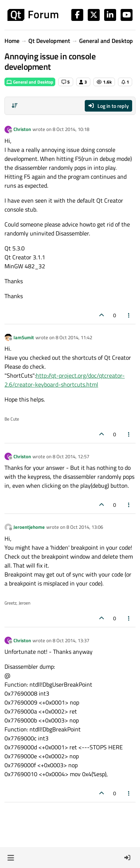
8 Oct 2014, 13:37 (71, 640)
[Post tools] (129, 315)
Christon (22, 129)
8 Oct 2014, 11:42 (74, 337)
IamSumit (24, 337)
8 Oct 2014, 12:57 (71, 456)
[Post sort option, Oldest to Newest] (15, 106)
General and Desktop (30, 82)
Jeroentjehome (29, 527)
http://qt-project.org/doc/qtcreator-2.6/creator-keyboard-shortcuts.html (65, 380)
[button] (11, 858)
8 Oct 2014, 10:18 (71, 129)
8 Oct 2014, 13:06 (85, 527)
